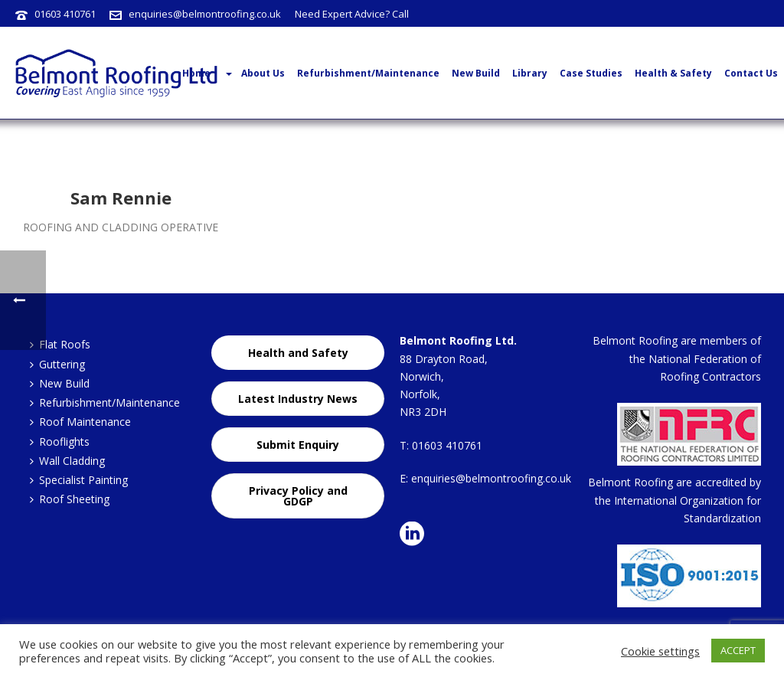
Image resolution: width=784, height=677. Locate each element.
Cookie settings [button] (660, 651)
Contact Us (751, 73)
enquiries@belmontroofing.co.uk (205, 14)
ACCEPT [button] (738, 650)
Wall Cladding (67, 461)
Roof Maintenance (80, 422)
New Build (476, 73)
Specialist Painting (79, 480)
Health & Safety (673, 73)
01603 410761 (65, 14)
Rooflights (60, 442)
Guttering (57, 364)
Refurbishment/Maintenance (368, 73)
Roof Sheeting (70, 499)
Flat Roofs (60, 344)
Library (530, 73)
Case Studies (591, 73)
